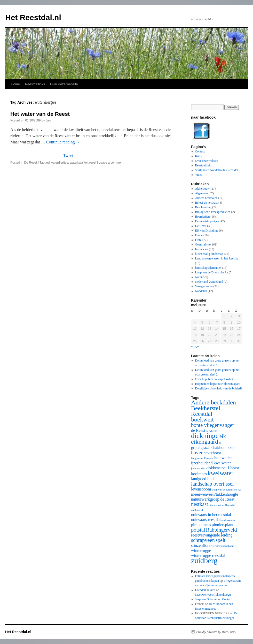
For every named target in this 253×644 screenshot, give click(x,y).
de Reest (198, 430)
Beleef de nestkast (206, 203)
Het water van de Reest (40, 114)
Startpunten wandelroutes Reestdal (217, 170)
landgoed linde (203, 479)
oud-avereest (228, 520)
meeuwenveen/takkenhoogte (215, 494)
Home (15, 84)
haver (197, 453)
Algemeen (201, 193)
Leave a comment (111, 163)
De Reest (30, 163)
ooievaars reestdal (206, 520)
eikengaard (205, 442)
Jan (48, 120)
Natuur (199, 277)
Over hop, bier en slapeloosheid (215, 379)
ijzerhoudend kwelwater (211, 463)
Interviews (202, 249)
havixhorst (212, 453)
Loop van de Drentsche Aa (212, 272)
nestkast (200, 504)
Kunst (199, 156)
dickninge (205, 436)
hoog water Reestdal (202, 458)
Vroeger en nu (204, 286)
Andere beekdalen (206, 198)
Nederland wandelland (209, 282)
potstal (198, 530)
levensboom (201, 489)
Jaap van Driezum (206, 599)
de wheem (212, 431)
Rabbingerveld (222, 530)
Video (199, 175)
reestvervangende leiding (212, 535)
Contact (200, 151)
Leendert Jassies (205, 590)
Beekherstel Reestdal (206, 411)
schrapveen (203, 540)
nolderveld (197, 510)
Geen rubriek (203, 244)
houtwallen (223, 458)
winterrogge (201, 551)
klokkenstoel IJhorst (222, 468)
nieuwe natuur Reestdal (222, 505)
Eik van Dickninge (207, 231)
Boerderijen (203, 217)
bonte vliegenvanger (212, 425)
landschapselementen (208, 268)
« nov (195, 347)
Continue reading (63, 142)
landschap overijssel (212, 484)
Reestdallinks (35, 84)
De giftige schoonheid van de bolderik (219, 388)
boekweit (202, 419)
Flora (198, 240)
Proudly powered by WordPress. (216, 632)
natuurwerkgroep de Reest (213, 499)
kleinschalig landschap (209, 254)
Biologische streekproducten (213, 212)
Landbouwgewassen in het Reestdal (217, 258)
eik (223, 436)
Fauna (199, 235)
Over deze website (64, 84)
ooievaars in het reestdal (211, 515)
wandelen (201, 291)
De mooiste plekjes (207, 221)
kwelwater (220, 473)
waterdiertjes (59, 163)
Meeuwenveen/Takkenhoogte (213, 595)
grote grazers (202, 447)
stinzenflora (201, 545)
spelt (221, 540)
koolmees (199, 474)
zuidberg (204, 561)
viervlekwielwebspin (223, 546)
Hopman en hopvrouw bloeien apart (218, 384)
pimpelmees (201, 525)
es (220, 443)
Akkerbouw (203, 189)
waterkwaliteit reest (83, 163)
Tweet (68, 155)
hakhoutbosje (224, 447)
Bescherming (203, 207)
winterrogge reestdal (208, 555)
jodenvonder (198, 468)
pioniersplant (223, 525)
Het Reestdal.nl (33, 17)
